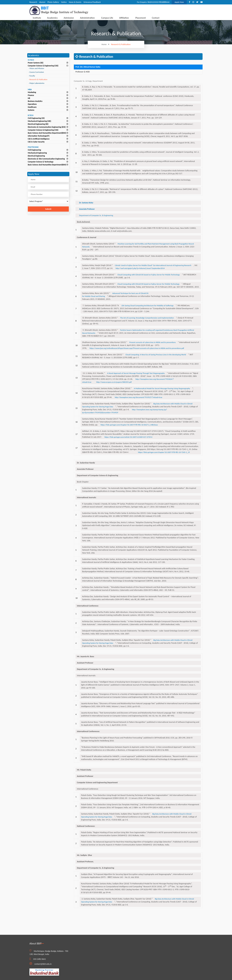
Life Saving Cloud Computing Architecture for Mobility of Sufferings (148, 306)
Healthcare (32, 107)
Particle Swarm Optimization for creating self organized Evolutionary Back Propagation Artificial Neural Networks (138, 332)
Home (106, 44)
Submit (48, 209)
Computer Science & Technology (41, 162)
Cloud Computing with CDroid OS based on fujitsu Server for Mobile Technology (148, 284)
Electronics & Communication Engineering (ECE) (47, 127)
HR (29, 98)
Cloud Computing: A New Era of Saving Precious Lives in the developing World (156, 355)
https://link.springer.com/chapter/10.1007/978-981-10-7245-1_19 (164, 452)
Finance (31, 95)
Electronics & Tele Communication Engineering (46, 159)
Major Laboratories (36, 83)
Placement (141, 18)
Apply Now (179, 2)
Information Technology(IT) (39, 136)
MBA (30, 89)
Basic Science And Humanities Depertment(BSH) (47, 165)
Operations (32, 104)
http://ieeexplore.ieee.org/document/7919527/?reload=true (139, 397)
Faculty (32, 76)
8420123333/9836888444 (159, 2)
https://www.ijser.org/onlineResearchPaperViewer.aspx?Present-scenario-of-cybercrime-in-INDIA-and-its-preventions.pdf (137, 348)
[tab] (48, 63)
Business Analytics (35, 101)
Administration (87, 18)
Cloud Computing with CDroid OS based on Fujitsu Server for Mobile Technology (149, 275)
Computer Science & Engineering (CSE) (43, 66)
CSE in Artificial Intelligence (39, 139)
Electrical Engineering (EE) (38, 124)
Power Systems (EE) (36, 63)
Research (33, 2)
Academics (52, 18)
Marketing (32, 92)
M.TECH (31, 60)
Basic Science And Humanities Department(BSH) (47, 133)
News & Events (75, 2)
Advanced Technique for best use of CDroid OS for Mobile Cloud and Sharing (115, 295)
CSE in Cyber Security (36, 142)
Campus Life (107, 18)
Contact (156, 18)
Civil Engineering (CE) (36, 118)
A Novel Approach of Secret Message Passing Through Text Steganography (136, 373)
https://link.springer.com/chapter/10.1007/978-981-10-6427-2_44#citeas (129, 425)
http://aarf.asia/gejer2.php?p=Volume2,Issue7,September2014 (140, 268)
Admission (69, 18)
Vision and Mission (36, 68)
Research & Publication (121, 44)
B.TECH (31, 115)
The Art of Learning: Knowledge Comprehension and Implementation (147, 318)
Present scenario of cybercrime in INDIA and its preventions (152, 342)
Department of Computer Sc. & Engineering (96, 215)
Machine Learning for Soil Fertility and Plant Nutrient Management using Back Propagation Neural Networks (138, 245)
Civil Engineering (34, 150)
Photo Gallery (53, 2)
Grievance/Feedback (92, 2)
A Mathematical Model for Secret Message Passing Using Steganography (162, 388)
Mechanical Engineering (37, 153)
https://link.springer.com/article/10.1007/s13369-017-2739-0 (128, 437)
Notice (64, 2)
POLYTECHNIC (33, 147)
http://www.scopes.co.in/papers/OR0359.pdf (114, 382)
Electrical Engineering (36, 156)
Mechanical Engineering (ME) (39, 121)
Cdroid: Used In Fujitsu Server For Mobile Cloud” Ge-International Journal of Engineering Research (153, 265)
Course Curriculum (36, 72)
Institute (37, 18)
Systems (31, 110)
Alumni (42, 2)
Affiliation (124, 18)
